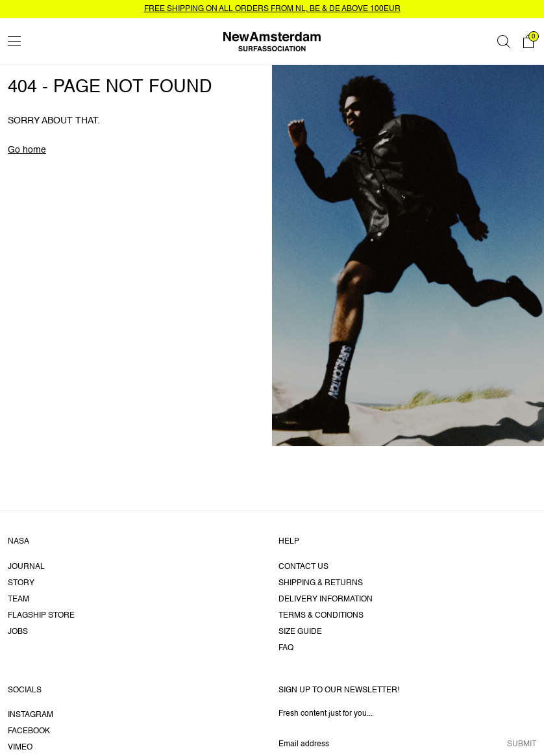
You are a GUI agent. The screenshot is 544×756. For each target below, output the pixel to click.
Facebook (29, 731)
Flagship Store (41, 616)
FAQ (286, 648)
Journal (26, 567)
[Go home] (272, 41)
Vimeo (20, 748)
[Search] (504, 42)
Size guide (300, 632)
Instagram (31, 715)
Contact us (303, 567)
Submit (522, 744)
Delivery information (326, 599)
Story (21, 583)
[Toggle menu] (14, 41)
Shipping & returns (321, 583)
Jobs (18, 632)
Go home (27, 150)
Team (19, 599)
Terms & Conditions (321, 616)
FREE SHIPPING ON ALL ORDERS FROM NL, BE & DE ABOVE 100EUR (272, 9)
